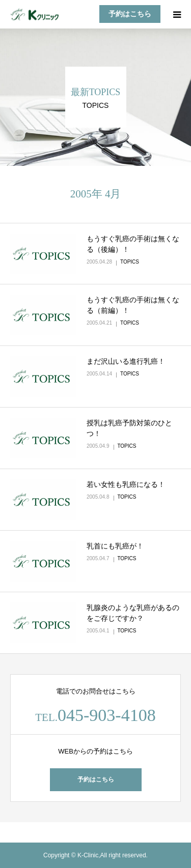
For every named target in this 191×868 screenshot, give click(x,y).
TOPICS (130, 262)
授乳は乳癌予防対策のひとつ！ (129, 428)
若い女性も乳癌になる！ (126, 484)
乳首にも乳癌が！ (115, 546)
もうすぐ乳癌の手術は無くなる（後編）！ (133, 244)
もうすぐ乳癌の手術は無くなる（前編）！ (133, 305)
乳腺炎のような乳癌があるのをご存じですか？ (133, 613)
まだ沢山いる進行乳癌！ (126, 361)
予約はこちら (130, 14)
